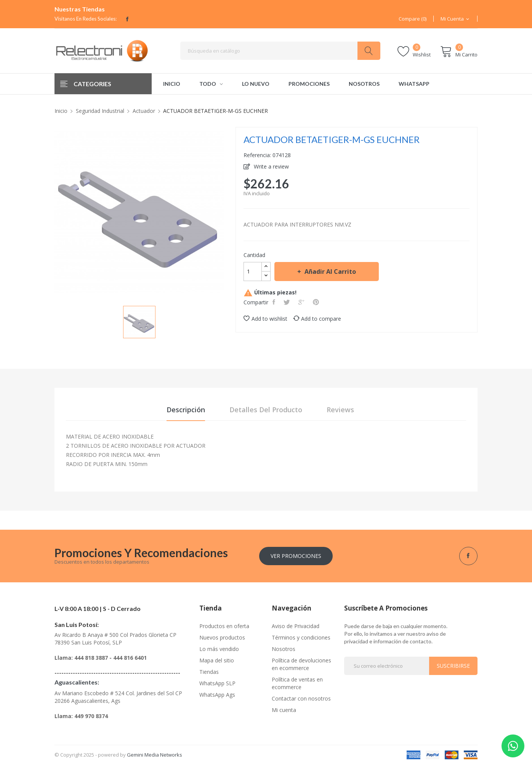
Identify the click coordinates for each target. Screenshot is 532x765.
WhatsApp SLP (217, 683)
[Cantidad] (253, 272)
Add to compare (317, 319)
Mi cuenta (284, 710)
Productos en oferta (224, 626)
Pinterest (317, 302)
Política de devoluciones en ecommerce (301, 664)
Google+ (302, 302)
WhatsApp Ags (217, 695)
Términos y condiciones (301, 637)
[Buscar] (280, 51)
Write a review (271, 166)
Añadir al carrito (329, 272)
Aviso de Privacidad (296, 626)
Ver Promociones (296, 556)
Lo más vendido (219, 649)
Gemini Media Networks (155, 755)
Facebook (127, 19)
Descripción (186, 410)
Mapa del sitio (217, 660)
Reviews (340, 410)
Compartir (275, 302)
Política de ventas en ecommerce (297, 683)
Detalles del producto (266, 410)
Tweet (288, 302)
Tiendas (209, 672)
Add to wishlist (265, 319)
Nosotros (284, 649)
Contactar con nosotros (301, 698)
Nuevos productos (222, 637)
